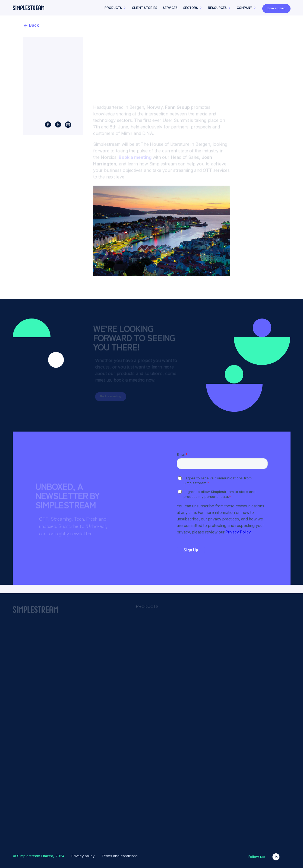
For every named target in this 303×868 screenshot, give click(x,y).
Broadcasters (271, 624)
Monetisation (211, 698)
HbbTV (146, 652)
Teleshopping (271, 662)
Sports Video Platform (161, 675)
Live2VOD (208, 679)
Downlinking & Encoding (220, 653)
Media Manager (154, 629)
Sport (263, 639)
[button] (116, 16)
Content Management (218, 641)
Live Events (150, 660)
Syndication (210, 729)
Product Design (154, 824)
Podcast (147, 816)
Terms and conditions (120, 856)
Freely (145, 645)
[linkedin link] (276, 857)
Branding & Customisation (221, 634)
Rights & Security (214, 723)
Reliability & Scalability (218, 717)
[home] (29, 16)
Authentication (212, 628)
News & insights (154, 801)
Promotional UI (212, 710)
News (263, 654)
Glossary (148, 793)
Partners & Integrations (162, 808)
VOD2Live (208, 742)
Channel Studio (154, 637)
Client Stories (152, 778)
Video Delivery (212, 736)
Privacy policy (83, 856)
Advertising (209, 622)
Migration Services (157, 667)
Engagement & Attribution (221, 660)
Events (146, 786)
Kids (261, 647)
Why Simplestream (158, 831)
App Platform (152, 622)
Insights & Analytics (216, 666)
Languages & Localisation (221, 672)
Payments (208, 704)
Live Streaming (212, 691)
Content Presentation (217, 647)
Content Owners (274, 631)
